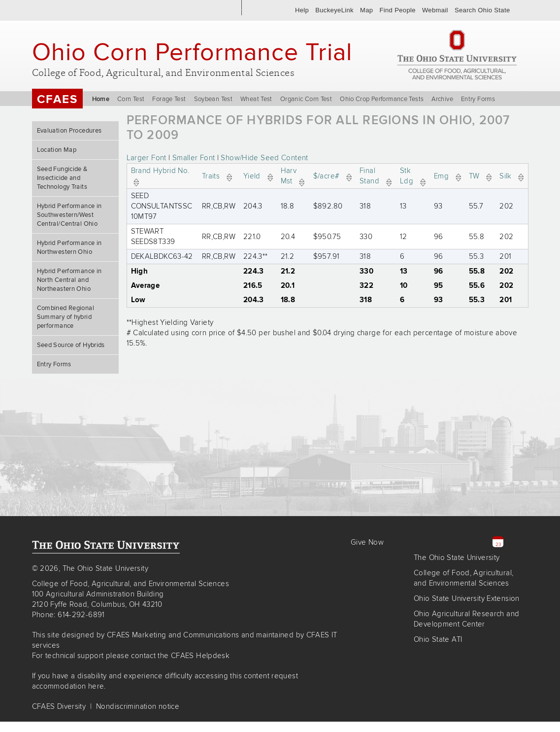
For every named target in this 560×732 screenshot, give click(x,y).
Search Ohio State (482, 10)
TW (480, 176)
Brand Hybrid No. (163, 176)
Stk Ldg (413, 176)
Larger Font (147, 158)
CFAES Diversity (59, 706)
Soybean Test (214, 99)
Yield (258, 176)
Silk (511, 176)
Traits (217, 176)
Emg (447, 176)
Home (101, 99)
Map (366, 10)
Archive (442, 99)
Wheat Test (256, 99)
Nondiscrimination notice (138, 706)
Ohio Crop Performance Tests (382, 99)
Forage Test (169, 99)
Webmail (435, 10)
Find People (397, 10)
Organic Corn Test (306, 99)
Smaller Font (194, 158)
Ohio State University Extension (467, 598)
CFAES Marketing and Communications (173, 635)
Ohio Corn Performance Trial (192, 52)
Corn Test (131, 99)
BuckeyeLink (334, 10)
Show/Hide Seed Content (264, 158)
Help (302, 10)
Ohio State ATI (438, 639)
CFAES (57, 99)
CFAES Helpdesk (200, 656)
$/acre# (332, 176)
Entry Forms (478, 99)
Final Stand (376, 176)
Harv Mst (293, 176)
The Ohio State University (71, 10)
